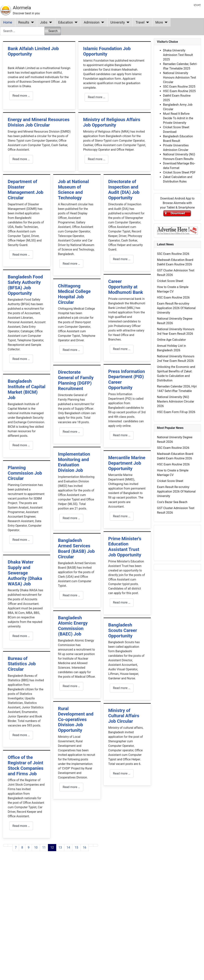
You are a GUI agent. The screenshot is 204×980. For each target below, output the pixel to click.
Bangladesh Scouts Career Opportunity (123, 630)
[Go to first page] (5, 845)
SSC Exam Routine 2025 (179, 87)
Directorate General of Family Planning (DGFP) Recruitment (76, 380)
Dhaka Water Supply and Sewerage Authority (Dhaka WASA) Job (25, 573)
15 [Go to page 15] (76, 847)
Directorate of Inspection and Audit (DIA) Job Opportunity (124, 190)
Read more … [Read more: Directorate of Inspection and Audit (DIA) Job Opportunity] (122, 259)
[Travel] (147, 22)
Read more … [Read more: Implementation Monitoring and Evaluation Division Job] (71, 518)
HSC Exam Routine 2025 (179, 91)
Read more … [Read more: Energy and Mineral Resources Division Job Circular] (21, 159)
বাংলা (197, 5)
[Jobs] (50, 22)
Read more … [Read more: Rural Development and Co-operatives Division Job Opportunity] (71, 787)
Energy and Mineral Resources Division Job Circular (39, 122)
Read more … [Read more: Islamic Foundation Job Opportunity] (96, 97)
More (159, 22)
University (118, 22)
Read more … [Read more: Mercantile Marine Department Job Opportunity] (122, 516)
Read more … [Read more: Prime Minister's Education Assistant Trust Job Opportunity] (122, 602)
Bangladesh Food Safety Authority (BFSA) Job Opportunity (25, 285)
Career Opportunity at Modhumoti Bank (126, 287)
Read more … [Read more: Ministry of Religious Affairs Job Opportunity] (96, 159)
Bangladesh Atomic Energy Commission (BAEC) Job (73, 626)
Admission (92, 22)
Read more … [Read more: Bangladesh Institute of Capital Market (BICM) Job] (21, 445)
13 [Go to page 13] (60, 847)
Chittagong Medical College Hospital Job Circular (74, 294)
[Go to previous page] (10, 845)
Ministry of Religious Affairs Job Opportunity (112, 122)
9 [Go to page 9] (29, 847)
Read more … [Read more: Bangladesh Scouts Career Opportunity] (122, 688)
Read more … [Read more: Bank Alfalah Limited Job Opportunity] (21, 96)
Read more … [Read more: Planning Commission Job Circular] (21, 540)
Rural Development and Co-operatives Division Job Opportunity (76, 719)
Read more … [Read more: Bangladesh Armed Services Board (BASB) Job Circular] (71, 595)
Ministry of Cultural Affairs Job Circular (124, 716)
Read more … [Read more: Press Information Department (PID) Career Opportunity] (122, 435)
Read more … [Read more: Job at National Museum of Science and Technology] (71, 264)
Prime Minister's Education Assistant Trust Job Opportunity (125, 547)
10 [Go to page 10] (36, 847)
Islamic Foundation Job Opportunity (107, 51)
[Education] (75, 22)
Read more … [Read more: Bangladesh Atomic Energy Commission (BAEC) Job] (71, 686)
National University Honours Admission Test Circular (180, 78)
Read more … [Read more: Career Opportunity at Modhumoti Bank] (122, 349)
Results (24, 22)
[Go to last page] (96, 845)
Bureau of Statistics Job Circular (22, 664)
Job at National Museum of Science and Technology (73, 190)
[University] (127, 22)
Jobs (44, 22)
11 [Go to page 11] (44, 847)
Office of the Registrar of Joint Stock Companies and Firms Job (26, 765)
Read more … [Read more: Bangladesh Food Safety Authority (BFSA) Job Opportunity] (21, 359)
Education (66, 22)
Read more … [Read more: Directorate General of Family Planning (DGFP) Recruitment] (71, 432)
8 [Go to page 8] (22, 847)
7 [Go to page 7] (16, 847)
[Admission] (102, 22)
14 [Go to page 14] (68, 847)
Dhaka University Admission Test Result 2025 (178, 55)
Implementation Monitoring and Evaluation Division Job (74, 462)
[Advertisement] (73, 904)
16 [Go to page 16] (85, 847)
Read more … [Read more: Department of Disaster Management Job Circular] (21, 255)
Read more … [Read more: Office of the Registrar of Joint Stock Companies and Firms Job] (21, 826)
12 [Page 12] (52, 847)
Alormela (22, 8)
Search (53, 31)
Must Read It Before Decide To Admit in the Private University (178, 118)
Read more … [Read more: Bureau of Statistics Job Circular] (21, 735)
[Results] (32, 22)
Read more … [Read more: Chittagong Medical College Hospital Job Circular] (71, 350)
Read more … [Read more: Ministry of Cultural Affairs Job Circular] (122, 773)
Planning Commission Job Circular (25, 473)
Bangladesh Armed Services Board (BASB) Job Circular (76, 548)
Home (8, 22)
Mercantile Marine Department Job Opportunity (127, 463)
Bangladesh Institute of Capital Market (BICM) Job (27, 389)
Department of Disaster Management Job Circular (26, 190)
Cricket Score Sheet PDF (179, 172)
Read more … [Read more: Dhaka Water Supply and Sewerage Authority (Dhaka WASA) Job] (21, 636)
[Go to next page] (91, 845)
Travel (140, 22)
